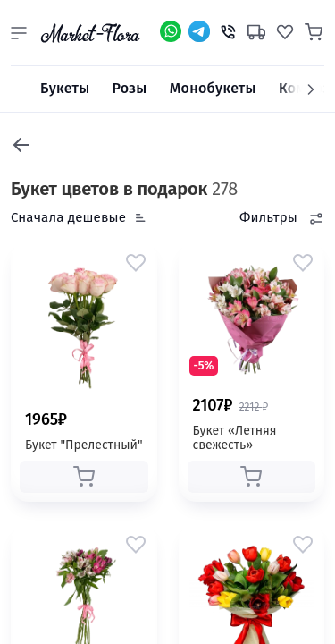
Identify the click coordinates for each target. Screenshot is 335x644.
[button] (19, 33)
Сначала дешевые (68, 217)
